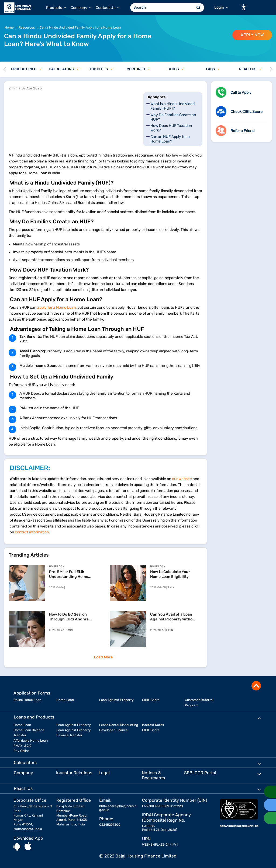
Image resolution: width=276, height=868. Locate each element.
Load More (103, 657)
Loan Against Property (116, 700)
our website (182, 479)
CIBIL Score (151, 700)
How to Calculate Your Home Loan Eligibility (170, 574)
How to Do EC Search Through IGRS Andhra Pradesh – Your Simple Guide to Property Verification (69, 617)
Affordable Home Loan (31, 741)
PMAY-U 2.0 (23, 746)
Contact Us (108, 8)
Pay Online (22, 751)
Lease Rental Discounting (119, 725)
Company (81, 8)
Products (56, 8)
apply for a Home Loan (56, 308)
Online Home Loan (27, 700)
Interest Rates (153, 725)
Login (221, 7)
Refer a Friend (242, 131)
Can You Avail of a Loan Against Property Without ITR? (173, 617)
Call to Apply (241, 93)
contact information (32, 532)
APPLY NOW (252, 35)
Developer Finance (113, 730)
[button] (244, 7)
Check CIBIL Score (246, 112)
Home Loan (65, 700)
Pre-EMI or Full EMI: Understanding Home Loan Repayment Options (72, 574)
